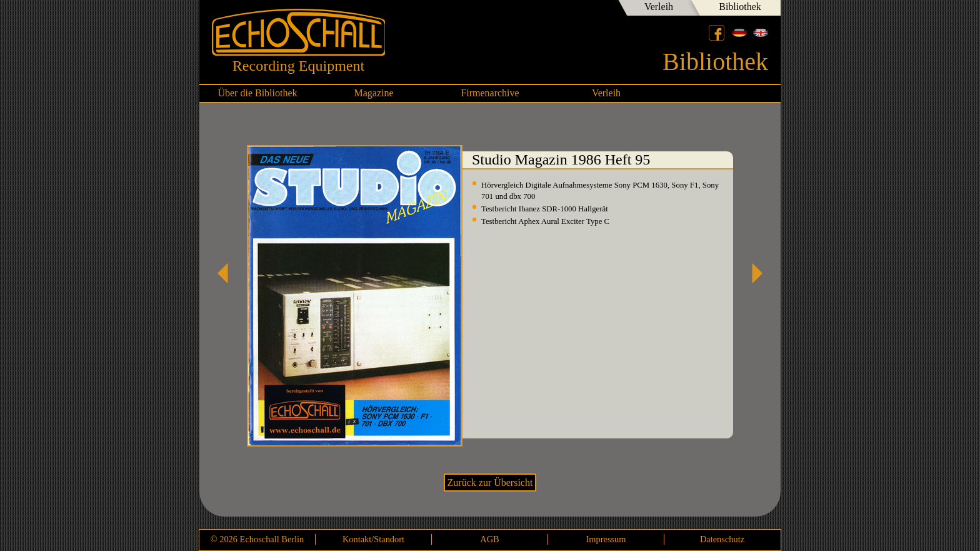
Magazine (373, 93)
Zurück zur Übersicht (490, 483)
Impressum (606, 539)
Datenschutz (722, 539)
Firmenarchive (490, 93)
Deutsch (739, 33)
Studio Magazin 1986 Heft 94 (227, 273)
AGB (489, 539)
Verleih (659, 7)
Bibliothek (740, 7)
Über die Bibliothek (257, 93)
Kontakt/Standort (373, 539)
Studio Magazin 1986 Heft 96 (752, 273)
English (761, 33)
